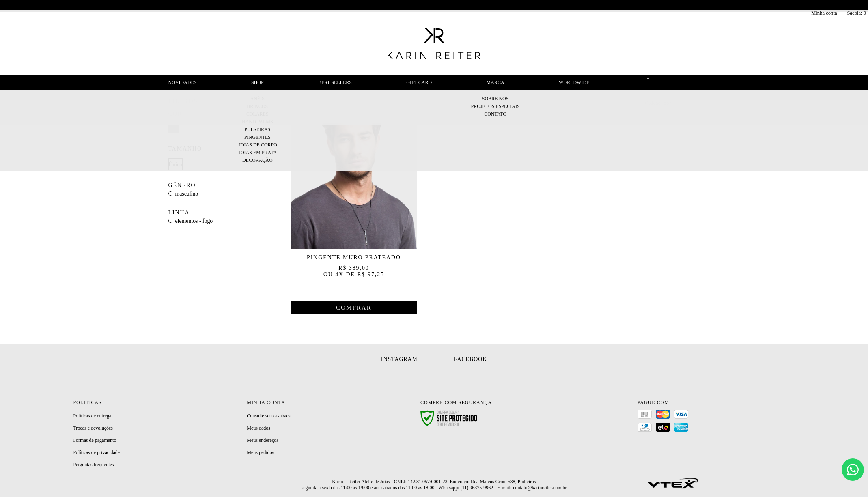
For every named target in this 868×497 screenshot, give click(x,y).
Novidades (183, 82)
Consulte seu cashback (269, 416)
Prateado (173, 129)
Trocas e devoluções (93, 428)
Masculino (187, 194)
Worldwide (574, 82)
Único (176, 165)
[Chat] (853, 470)
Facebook (471, 359)
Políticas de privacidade (96, 452)
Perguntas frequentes (93, 465)
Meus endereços (263, 440)
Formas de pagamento (95, 440)
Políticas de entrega (92, 416)
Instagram (399, 359)
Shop (257, 82)
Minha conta (824, 13)
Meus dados (258, 428)
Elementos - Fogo (194, 221)
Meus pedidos (260, 452)
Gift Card (419, 82)
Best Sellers (335, 82)
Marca (495, 82)
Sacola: (856, 13)
